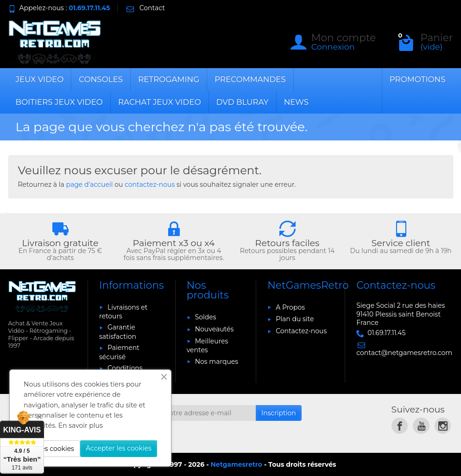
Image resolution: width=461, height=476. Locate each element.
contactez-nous (150, 184)
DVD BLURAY (243, 102)
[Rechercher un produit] (196, 42)
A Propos (290, 307)
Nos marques (217, 362)
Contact (145, 8)
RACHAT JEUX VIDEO (160, 102)
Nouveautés (215, 329)
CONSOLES (101, 79)
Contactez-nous (301, 331)
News (296, 102)
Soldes (206, 317)
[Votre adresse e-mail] (208, 413)
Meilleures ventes (208, 346)
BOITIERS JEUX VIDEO (59, 102)
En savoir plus (81, 425)
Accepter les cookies (119, 448)
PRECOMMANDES (250, 79)
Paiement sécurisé (119, 352)
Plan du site (295, 319)
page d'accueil (89, 184)
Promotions (418, 79)
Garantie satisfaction (118, 332)
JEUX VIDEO (40, 79)
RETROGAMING (169, 79)
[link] (400, 426)
